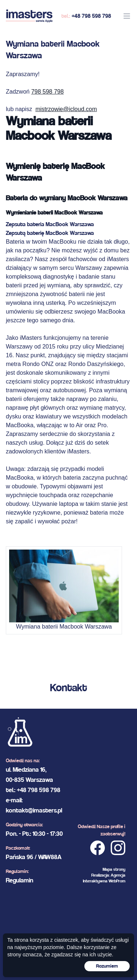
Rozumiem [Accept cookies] (107, 966)
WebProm (117, 881)
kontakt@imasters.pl (34, 810)
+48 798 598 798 (91, 16)
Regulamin (20, 880)
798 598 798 (47, 92)
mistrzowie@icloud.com (66, 109)
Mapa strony (114, 869)
